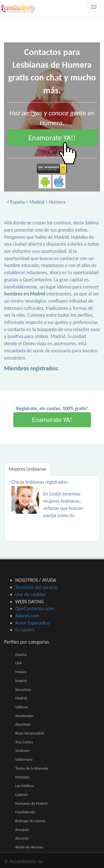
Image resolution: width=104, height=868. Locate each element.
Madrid (37, 202)
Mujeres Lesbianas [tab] (27, 469)
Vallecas (21, 707)
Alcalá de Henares (29, 847)
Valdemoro (24, 760)
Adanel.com (27, 616)
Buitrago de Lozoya (30, 821)
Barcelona (23, 690)
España (17, 202)
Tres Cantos (24, 742)
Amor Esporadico (32, 623)
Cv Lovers (25, 630)
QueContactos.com (35, 609)
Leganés (22, 795)
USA (18, 663)
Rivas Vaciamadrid (30, 733)
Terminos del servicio (37, 587)
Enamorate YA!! (52, 138)
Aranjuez (22, 830)
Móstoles (22, 777)
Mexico (21, 672)
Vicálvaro (22, 751)
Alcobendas (24, 716)
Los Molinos (25, 786)
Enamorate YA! (52, 420)
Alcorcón (22, 838)
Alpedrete (23, 724)
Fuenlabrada (25, 812)
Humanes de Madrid (31, 803)
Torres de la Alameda (32, 768)
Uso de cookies (30, 594)
